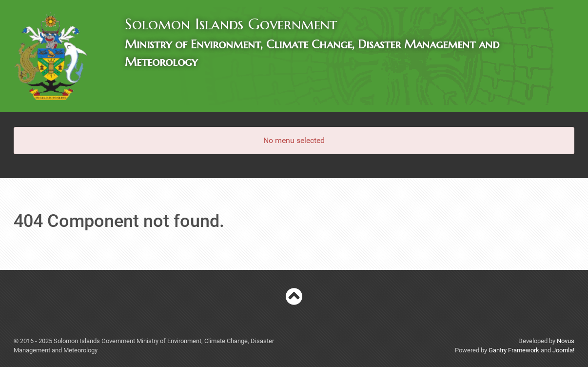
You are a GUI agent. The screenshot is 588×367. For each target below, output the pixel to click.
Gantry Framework (514, 350)
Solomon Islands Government (231, 24)
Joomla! (563, 350)
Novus (566, 341)
